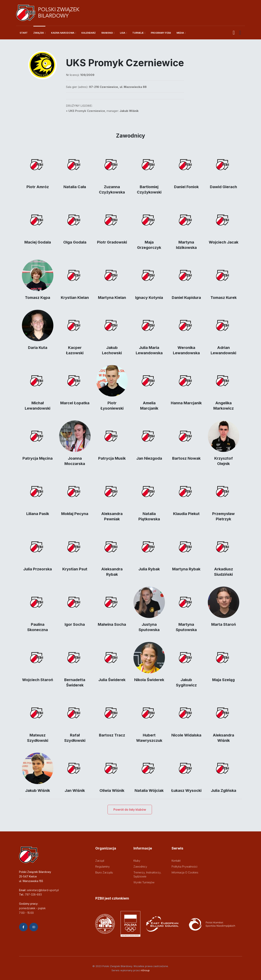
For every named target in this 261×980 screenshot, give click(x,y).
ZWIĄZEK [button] (39, 33)
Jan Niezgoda (149, 458)
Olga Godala (75, 242)
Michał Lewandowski (38, 406)
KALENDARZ (89, 33)
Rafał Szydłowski (75, 738)
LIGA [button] (123, 33)
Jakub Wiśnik (38, 791)
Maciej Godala (38, 242)
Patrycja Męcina (38, 458)
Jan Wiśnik (75, 791)
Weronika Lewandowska (186, 350)
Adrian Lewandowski (223, 350)
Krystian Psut (75, 569)
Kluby (137, 861)
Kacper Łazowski (75, 350)
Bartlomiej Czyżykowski (149, 189)
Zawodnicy (140, 867)
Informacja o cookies (185, 872)
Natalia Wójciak (149, 791)
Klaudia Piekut (186, 514)
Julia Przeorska (38, 569)
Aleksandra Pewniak (112, 516)
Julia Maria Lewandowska (149, 350)
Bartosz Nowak (186, 458)
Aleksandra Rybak (112, 572)
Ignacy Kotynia (149, 298)
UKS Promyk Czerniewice (87, 111)
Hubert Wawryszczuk (149, 738)
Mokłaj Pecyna (75, 514)
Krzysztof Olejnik (224, 461)
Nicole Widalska (186, 735)
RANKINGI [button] (107, 33)
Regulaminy (103, 867)
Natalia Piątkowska (149, 516)
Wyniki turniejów (144, 882)
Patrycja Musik (112, 458)
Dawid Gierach (223, 187)
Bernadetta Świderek (75, 682)
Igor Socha (75, 624)
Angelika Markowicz (224, 406)
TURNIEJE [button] (138, 33)
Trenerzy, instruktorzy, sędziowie (147, 874)
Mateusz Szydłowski (38, 738)
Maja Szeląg (223, 680)
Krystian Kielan (75, 298)
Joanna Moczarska (75, 461)
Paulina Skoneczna (38, 627)
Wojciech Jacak (224, 242)
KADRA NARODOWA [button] (63, 33)
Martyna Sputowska (186, 627)
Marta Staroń (224, 624)
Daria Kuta (38, 348)
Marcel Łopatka (75, 403)
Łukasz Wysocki (186, 791)
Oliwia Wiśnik (112, 791)
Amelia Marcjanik (149, 406)
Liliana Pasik (38, 514)
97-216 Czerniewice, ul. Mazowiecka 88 (118, 87)
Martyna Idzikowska (186, 245)
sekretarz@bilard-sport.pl (43, 890)
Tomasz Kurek (224, 298)
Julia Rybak (149, 569)
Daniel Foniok (186, 187)
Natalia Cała (75, 187)
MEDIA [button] (180, 33)
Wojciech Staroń (38, 680)
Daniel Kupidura (186, 298)
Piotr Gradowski (112, 242)
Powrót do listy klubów (130, 810)
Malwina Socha (112, 624)
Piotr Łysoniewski (112, 406)
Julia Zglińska (224, 791)
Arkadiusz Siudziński (224, 572)
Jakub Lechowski (112, 350)
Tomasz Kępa (38, 298)
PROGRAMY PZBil (161, 33)
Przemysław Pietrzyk (223, 516)
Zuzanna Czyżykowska (112, 189)
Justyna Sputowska (149, 627)
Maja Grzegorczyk (149, 245)
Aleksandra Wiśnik (223, 738)
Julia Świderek (112, 680)
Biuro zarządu (104, 872)
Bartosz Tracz (112, 735)
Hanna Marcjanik (186, 403)
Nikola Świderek (149, 680)
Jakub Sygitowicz (186, 682)
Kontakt (176, 861)
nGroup (145, 970)
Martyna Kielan (112, 298)
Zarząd (100, 861)
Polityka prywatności (184, 867)
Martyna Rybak (186, 569)
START (24, 33)
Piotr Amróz (38, 187)
